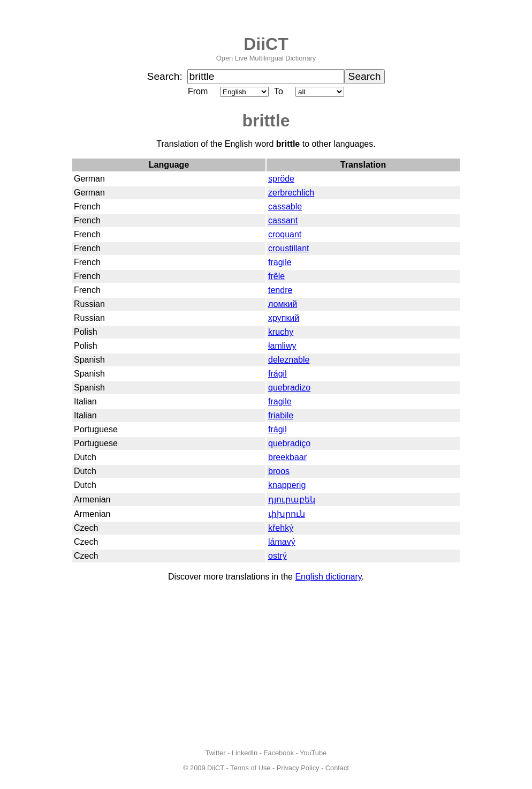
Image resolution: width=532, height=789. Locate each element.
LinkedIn (245, 753)
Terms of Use (250, 768)
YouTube (313, 753)
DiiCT (266, 44)
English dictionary (328, 577)
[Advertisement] (266, 665)
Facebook (279, 753)
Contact (337, 768)
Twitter (216, 753)
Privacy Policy (298, 768)
